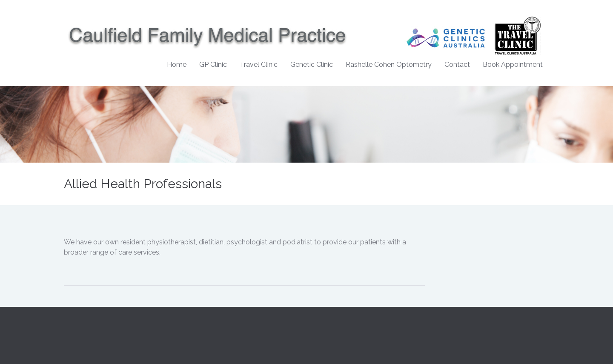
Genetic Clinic (312, 64)
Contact (457, 64)
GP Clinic (213, 64)
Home (177, 64)
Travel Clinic (259, 64)
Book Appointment (513, 64)
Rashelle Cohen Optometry (389, 64)
